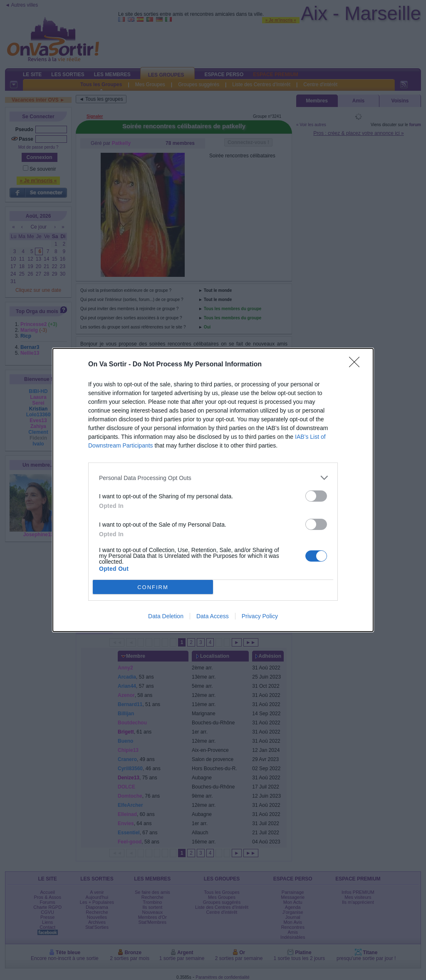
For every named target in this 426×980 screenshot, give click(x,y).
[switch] (316, 496)
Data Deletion (166, 616)
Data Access (213, 616)
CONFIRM (153, 587)
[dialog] (213, 490)
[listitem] (213, 478)
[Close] (357, 365)
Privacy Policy (260, 616)
